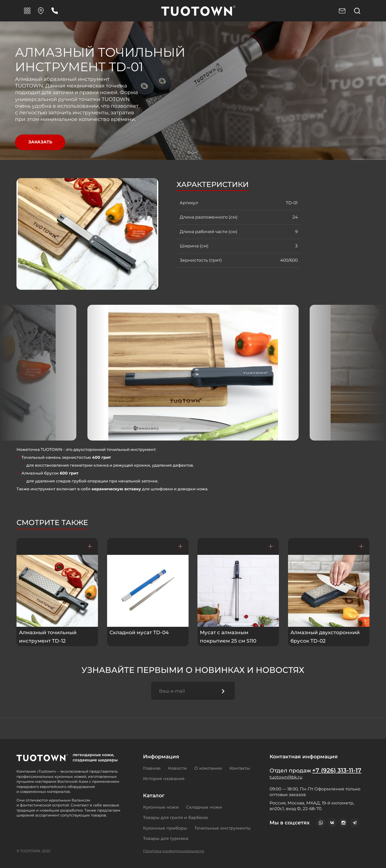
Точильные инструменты (223, 828)
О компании (208, 768)
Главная (152, 768)
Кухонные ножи (161, 807)
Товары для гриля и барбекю (176, 818)
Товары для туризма (166, 838)
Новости (177, 768)
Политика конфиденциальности (174, 851)
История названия (164, 778)
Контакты (240, 768)
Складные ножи (204, 807)
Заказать (40, 142)
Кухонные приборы (165, 828)
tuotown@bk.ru (287, 777)
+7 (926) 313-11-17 (337, 770)
